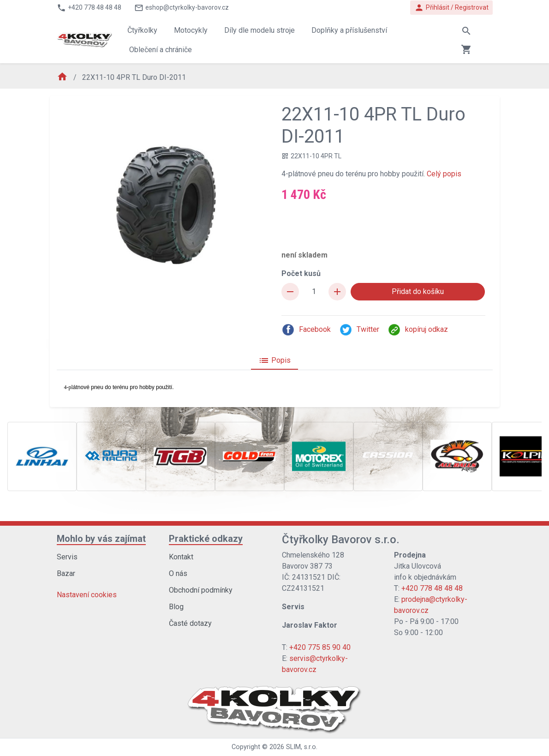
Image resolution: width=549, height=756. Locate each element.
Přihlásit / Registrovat (451, 8)
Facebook (306, 330)
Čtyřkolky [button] (142, 30)
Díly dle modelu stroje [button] (260, 30)
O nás (178, 573)
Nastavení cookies (87, 595)
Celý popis (444, 174)
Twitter (359, 330)
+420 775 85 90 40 (320, 647)
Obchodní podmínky (201, 590)
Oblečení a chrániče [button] (161, 50)
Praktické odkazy (206, 539)
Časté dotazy (190, 623)
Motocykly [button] (191, 30)
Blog (176, 607)
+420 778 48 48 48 (432, 588)
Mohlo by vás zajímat (101, 539)
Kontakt (181, 557)
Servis (67, 557)
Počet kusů (301, 273)
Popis (274, 360)
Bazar (66, 573)
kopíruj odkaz (418, 330)
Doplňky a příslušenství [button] (349, 30)
